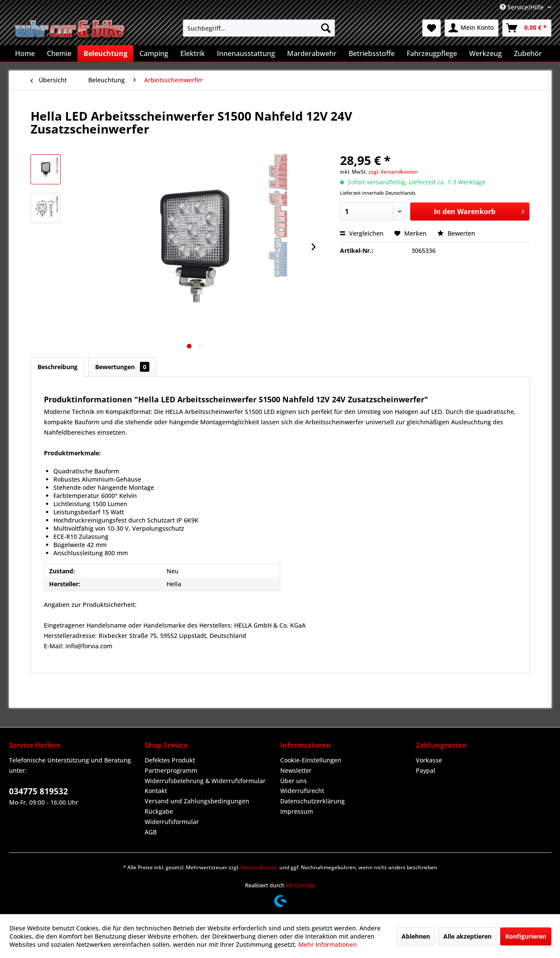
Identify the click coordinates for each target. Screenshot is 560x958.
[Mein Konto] (472, 28)
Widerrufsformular (172, 822)
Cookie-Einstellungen (311, 760)
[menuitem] (259, 28)
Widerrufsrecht (302, 791)
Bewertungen (122, 367)
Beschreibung (57, 367)
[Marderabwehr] (312, 53)
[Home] (25, 53)
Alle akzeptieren (467, 936)
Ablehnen (416, 936)
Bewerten (456, 233)
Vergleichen (362, 233)
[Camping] (154, 53)
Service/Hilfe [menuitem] (523, 7)
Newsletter (296, 770)
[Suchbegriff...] (259, 28)
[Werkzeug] (486, 53)
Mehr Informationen (328, 944)
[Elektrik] (193, 53)
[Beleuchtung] (105, 53)
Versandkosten (259, 867)
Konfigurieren (526, 936)
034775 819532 (39, 791)
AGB (151, 832)
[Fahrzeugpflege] (432, 53)
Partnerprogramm (171, 770)
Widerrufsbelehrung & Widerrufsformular (205, 781)
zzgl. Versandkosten (393, 172)
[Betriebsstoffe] (372, 53)
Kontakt (156, 791)
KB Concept (301, 885)
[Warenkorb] (527, 28)
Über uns (294, 781)
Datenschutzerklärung (312, 801)
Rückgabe (159, 811)
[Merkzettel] (432, 28)
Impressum (297, 811)
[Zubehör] (528, 53)
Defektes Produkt (170, 760)
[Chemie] (59, 53)
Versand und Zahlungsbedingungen (197, 801)
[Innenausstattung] (246, 53)
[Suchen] (326, 28)
